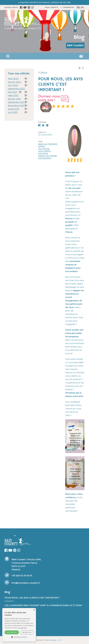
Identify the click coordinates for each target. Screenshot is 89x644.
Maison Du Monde (48, 156)
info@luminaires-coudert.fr (26, 583)
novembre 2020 (16, 106)
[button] (8, 56)
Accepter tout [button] (12, 632)
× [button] (34, 610)
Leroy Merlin (44, 151)
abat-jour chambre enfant (48, 145)
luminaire (43, 153)
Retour (43, 72)
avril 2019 (13, 112)
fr (78, 7)
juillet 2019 (13, 109)
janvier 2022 (14, 99)
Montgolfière (45, 158)
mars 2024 (13, 79)
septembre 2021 (16, 102)
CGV (60, 640)
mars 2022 (13, 95)
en (82, 7)
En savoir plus (23, 628)
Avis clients (44, 149)
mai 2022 (13, 92)
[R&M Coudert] (23, 21)
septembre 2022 (16, 89)
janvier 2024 (14, 82)
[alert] (19, 625)
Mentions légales (51, 640)
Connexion (68, 7)
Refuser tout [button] (27, 632)
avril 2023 (13, 85)
